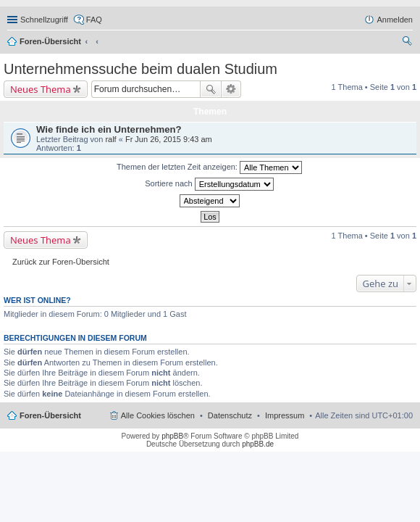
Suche (211, 89)
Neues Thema (41, 89)
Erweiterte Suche (231, 89)
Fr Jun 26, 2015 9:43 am (169, 139)
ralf (110, 139)
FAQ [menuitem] (94, 20)
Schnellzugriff (44, 20)
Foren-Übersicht (50, 41)
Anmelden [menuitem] (395, 20)
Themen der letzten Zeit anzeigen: (209, 167)
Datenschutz (230, 415)
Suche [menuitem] (408, 43)
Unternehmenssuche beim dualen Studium (140, 69)
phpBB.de (258, 444)
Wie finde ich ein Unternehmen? (109, 129)
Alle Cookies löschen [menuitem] (158, 415)
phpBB (172, 436)
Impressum (285, 415)
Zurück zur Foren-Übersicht (61, 262)
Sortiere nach (209, 184)
